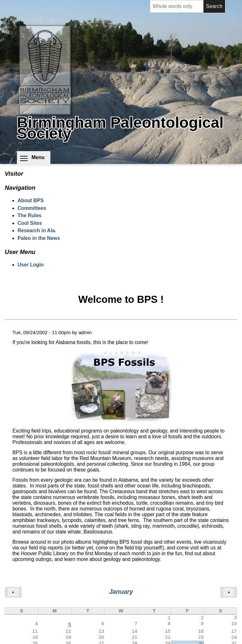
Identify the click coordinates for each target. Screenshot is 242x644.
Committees (32, 208)
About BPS (31, 200)
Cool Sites (30, 223)
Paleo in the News (39, 238)
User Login (31, 265)
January (121, 592)
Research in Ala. (37, 230)
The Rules (29, 215)
